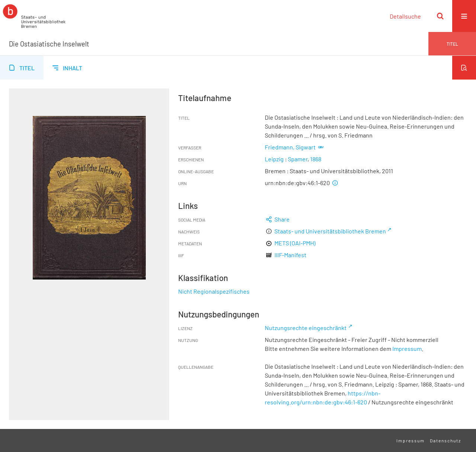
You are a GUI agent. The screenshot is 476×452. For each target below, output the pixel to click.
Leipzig (274, 159)
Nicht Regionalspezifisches (214, 291)
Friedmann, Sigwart (290, 147)
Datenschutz (446, 440)
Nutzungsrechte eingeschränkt (306, 328)
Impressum (407, 348)
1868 (316, 159)
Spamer (298, 159)
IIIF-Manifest (290, 255)
